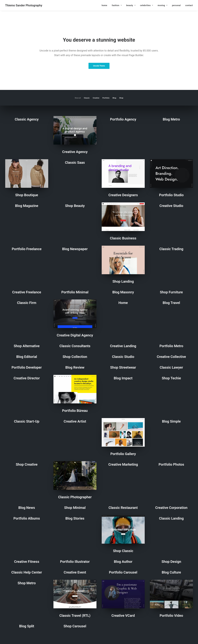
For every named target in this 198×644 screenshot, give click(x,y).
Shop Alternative (27, 346)
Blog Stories (75, 518)
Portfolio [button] (106, 98)
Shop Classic (123, 551)
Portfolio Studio (171, 195)
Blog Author (123, 562)
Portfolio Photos (171, 464)
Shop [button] (121, 98)
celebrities (147, 5)
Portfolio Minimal (75, 292)
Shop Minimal (75, 508)
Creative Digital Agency (75, 335)
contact (189, 5)
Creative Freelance (27, 292)
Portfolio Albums (27, 518)
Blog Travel (171, 303)
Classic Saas (75, 163)
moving (163, 5)
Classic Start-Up (27, 421)
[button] (75, 130)
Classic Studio (123, 357)
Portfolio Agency (123, 119)
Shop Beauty (75, 206)
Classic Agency (27, 119)
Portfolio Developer (27, 367)
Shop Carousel (75, 626)
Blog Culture (171, 572)
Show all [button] (78, 98)
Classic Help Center (27, 572)
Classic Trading (171, 249)
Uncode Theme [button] (99, 66)
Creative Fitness (27, 562)
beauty (131, 5)
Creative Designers (123, 195)
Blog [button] (114, 98)
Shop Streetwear (123, 367)
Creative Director (27, 378)
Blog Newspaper (75, 249)
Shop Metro (27, 583)
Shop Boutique (27, 195)
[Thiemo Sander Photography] (24, 5)
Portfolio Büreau (75, 411)
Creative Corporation (171, 508)
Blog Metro (171, 119)
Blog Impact (123, 378)
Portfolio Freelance (27, 249)
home (104, 5)
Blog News (27, 508)
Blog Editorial (27, 357)
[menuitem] (105, 5)
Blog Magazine (27, 206)
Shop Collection (75, 357)
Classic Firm (27, 303)
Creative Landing (123, 346)
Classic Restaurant (123, 508)
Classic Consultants (75, 346)
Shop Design (171, 562)
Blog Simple (171, 421)
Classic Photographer (75, 497)
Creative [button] (96, 98)
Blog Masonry (123, 292)
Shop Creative (27, 464)
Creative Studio (171, 206)
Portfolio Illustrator (75, 562)
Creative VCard (123, 616)
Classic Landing (171, 518)
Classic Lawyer (171, 367)
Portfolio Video (171, 616)
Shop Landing (123, 281)
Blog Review (75, 367)
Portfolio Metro (171, 346)
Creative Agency (75, 152)
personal (176, 5)
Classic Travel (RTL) (75, 616)
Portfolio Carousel (123, 572)
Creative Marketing (123, 464)
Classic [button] (87, 98)
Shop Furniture (171, 292)
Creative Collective (171, 357)
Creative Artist (75, 421)
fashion (117, 5)
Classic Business (123, 238)
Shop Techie (171, 378)
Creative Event (75, 572)
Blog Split (27, 626)
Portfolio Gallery (123, 454)
